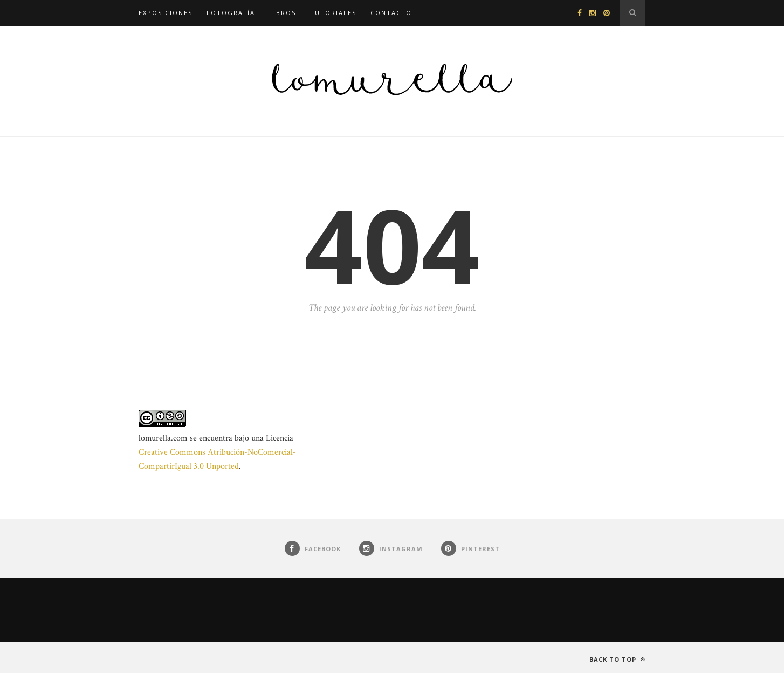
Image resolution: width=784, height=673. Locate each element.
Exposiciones (166, 13)
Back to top (617, 659)
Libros (283, 13)
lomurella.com (163, 438)
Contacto (391, 13)
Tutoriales (333, 13)
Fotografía (231, 13)
